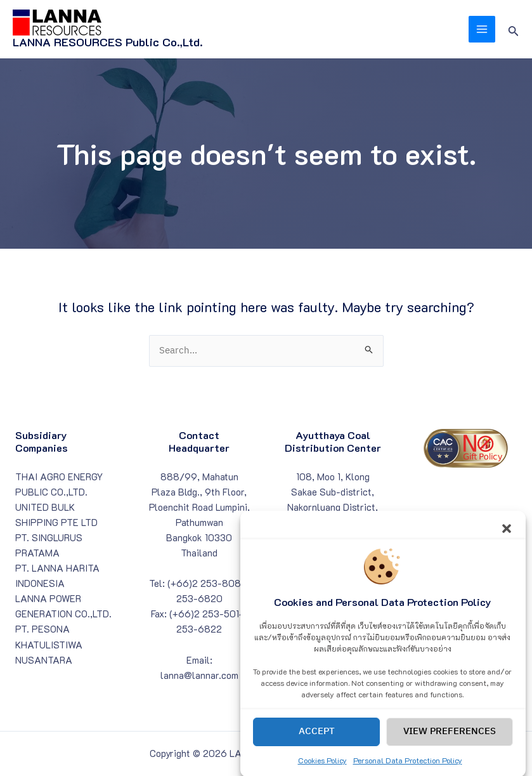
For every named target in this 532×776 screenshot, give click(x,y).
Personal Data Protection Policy (408, 770)
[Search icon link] (514, 30)
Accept (317, 741)
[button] (507, 537)
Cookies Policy (322, 770)
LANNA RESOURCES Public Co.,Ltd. (108, 42)
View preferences (450, 741)
